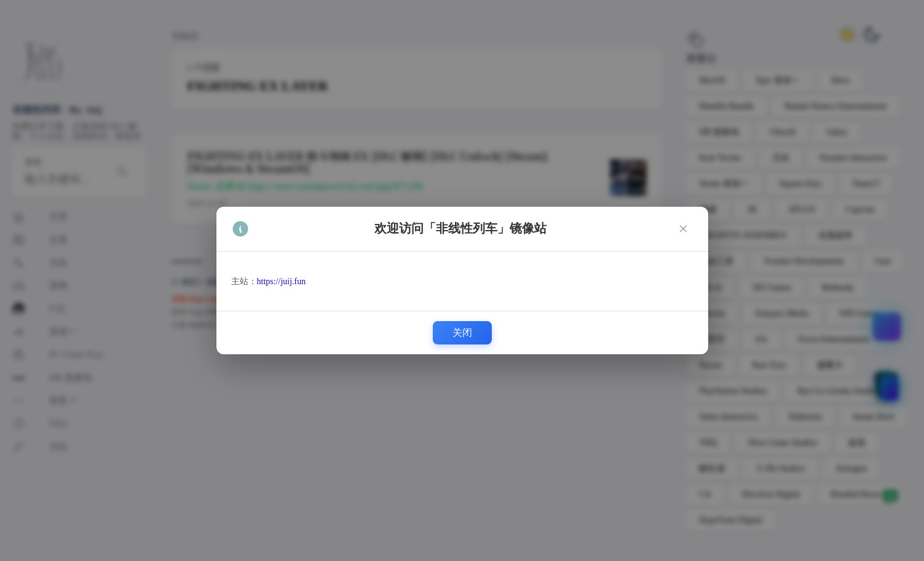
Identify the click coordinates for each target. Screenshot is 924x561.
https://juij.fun (282, 281)
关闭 (462, 332)
